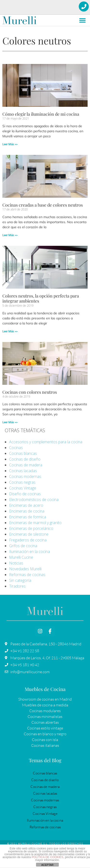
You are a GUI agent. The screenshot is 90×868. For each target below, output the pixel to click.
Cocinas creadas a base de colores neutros (43, 205)
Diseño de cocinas (25, 494)
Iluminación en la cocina (30, 551)
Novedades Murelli (25, 569)
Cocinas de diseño (25, 459)
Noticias (16, 563)
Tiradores (17, 586)
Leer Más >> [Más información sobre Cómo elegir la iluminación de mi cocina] (10, 144)
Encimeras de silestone (29, 534)
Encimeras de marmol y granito (35, 523)
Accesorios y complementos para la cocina (46, 442)
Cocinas (16, 448)
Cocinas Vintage (23, 488)
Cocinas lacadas (23, 471)
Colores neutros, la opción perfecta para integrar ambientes (41, 298)
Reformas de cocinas (27, 575)
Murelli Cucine (21, 557)
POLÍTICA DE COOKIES (48, 857)
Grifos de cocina (23, 546)
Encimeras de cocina (27, 511)
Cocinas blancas (23, 453)
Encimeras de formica (28, 517)
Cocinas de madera (26, 465)
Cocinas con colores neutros (30, 392)
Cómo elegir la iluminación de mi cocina (41, 114)
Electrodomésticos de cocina (34, 500)
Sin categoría (20, 580)
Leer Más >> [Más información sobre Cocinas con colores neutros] (10, 422)
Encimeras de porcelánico (31, 528)
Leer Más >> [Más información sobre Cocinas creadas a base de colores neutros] (10, 235)
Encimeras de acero (26, 505)
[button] (83, 20)
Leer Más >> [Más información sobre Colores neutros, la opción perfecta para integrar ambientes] (10, 331)
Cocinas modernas (25, 476)
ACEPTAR (47, 865)
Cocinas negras (22, 482)
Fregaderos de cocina (28, 540)
